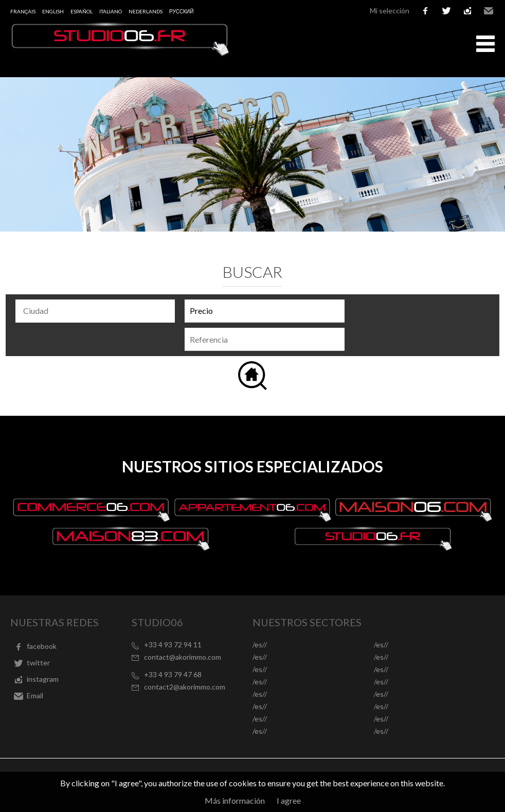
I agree (289, 800)
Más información (235, 800)
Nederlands (146, 11)
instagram (467, 11)
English (53, 11)
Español (82, 11)
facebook (425, 11)
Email (489, 11)
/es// (260, 645)
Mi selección (390, 11)
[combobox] (95, 311)
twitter (446, 11)
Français (23, 11)
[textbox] (98, 311)
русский (181, 11)
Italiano (111, 11)
